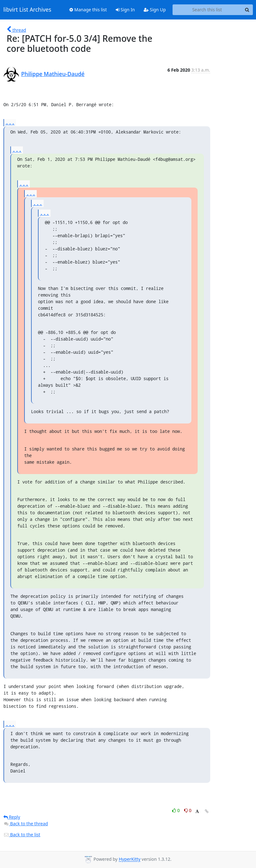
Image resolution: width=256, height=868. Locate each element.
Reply (12, 817)
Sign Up (155, 10)
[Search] (247, 10)
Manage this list (88, 10)
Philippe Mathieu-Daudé (53, 74)
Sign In (125, 10)
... (10, 122)
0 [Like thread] (176, 810)
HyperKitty (129, 859)
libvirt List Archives (27, 10)
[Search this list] (207, 10)
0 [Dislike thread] (188, 810)
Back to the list (22, 835)
